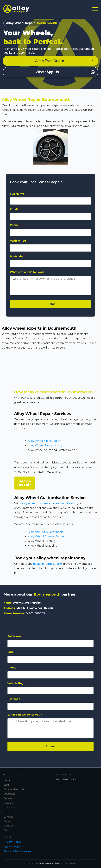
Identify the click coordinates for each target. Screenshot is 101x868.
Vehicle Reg (19, 243)
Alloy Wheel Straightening (45, 448)
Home (7, 780)
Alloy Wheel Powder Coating (47, 539)
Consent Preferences (17, 851)
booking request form (47, 566)
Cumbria (8, 817)
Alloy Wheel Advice (66, 780)
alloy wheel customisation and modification (49, 506)
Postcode (17, 259)
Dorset (7, 821)
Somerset (9, 803)
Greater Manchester (15, 789)
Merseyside (10, 808)
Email (15, 212)
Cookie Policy (12, 847)
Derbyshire (10, 826)
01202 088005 (35, 613)
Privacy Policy (12, 842)
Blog (6, 785)
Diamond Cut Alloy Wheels (45, 535)
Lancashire (9, 794)
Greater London (12, 798)
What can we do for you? (27, 275)
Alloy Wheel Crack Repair (44, 444)
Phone (16, 228)
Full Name (18, 196)
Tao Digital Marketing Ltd (49, 863)
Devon (7, 830)
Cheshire (8, 812)
